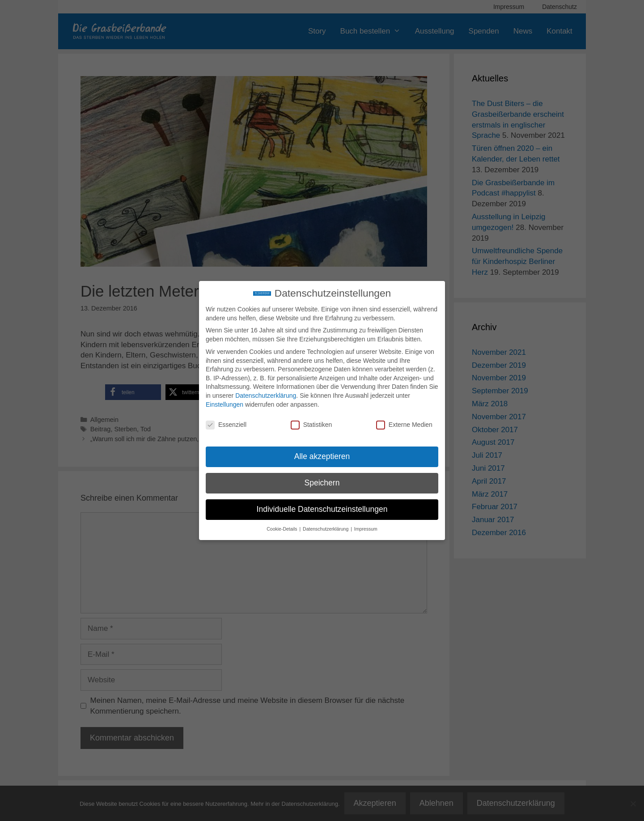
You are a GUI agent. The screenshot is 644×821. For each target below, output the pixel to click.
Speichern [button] (322, 483)
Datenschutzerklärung (266, 396)
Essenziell (226, 425)
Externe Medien (404, 425)
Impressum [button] (366, 529)
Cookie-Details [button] (282, 529)
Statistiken (311, 425)
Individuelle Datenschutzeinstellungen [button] (322, 509)
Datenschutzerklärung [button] (326, 529)
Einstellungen (225, 404)
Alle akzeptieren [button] (322, 456)
